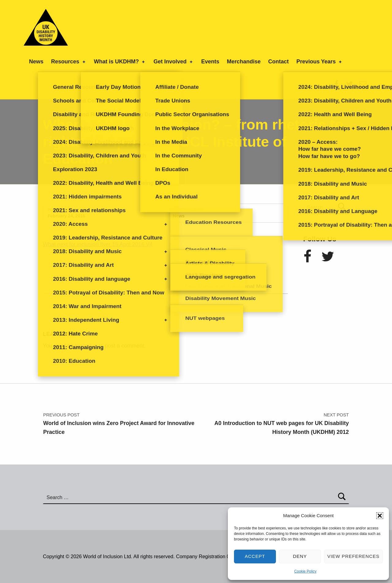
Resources (69, 62)
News (36, 62)
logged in (86, 346)
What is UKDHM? (120, 62)
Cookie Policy (305, 571)
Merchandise (244, 62)
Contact (279, 62)
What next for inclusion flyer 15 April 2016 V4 (98, 244)
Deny (300, 556)
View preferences (353, 556)
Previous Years (320, 62)
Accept (255, 556)
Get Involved (173, 62)
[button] (380, 516)
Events (210, 62)
